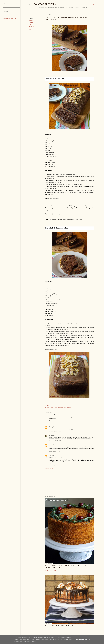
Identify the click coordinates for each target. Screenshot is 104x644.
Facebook (70, 8)
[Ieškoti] (93, 4)
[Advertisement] (69, 482)
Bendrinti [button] (31, 15)
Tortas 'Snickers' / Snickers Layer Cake (63, 625)
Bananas (31, 22)
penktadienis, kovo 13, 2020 (55, 465)
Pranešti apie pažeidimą (10, 19)
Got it (88, 640)
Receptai (50, 8)
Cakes (31, 24)
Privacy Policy (62, 8)
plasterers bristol (53, 415)
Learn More (80, 640)
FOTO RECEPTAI (43, 8)
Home (36, 8)
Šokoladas (32, 30)
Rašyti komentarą (49, 468)
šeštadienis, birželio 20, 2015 (55, 441)
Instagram (77, 8)
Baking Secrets (45, 4)
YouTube (84, 8)
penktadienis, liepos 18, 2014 (55, 423)
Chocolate (32, 26)
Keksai (31, 28)
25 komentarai (53, 628)
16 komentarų (53, 570)
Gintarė (51, 435)
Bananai (31, 21)
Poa (50, 456)
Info (55, 8)
